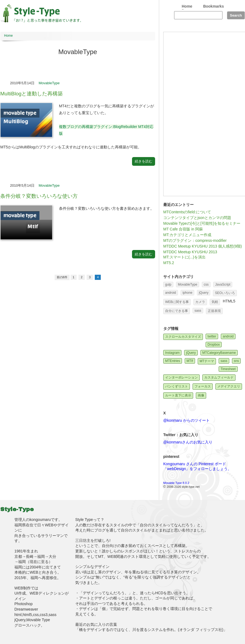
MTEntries (173, 361)
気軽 (215, 302)
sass (198, 311)
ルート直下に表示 (178, 395)
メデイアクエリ (229, 386)
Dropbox (214, 345)
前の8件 (62, 277)
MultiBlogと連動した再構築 (32, 94)
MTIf (190, 361)
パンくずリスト (177, 386)
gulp (168, 285)
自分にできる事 (177, 311)
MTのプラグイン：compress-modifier (195, 240)
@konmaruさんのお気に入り (188, 442)
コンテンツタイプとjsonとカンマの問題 (197, 218)
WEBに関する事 (177, 302)
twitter (212, 336)
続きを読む (144, 161)
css (206, 285)
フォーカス (203, 386)
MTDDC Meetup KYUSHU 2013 (190, 252)
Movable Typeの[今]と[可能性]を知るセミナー (202, 223)
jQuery (204, 293)
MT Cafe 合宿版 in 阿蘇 (183, 229)
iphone (187, 293)
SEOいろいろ (225, 293)
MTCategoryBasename (219, 353)
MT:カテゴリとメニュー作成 (187, 235)
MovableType (49, 83)
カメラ (200, 302)
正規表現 (214, 311)
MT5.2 (169, 263)
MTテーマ (207, 361)
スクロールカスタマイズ (183, 337)
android (171, 293)
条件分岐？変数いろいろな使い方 (39, 196)
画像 (201, 395)
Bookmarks (213, 6)
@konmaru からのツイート (186, 420)
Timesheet (228, 369)
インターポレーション (181, 377)
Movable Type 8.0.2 (176, 483)
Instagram (172, 353)
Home (187, 6)
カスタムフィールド (219, 377)
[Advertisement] (183, 114)
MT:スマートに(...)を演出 (184, 257)
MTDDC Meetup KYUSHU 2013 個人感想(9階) (202, 246)
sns (236, 361)
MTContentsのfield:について (187, 212)
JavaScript (223, 285)
